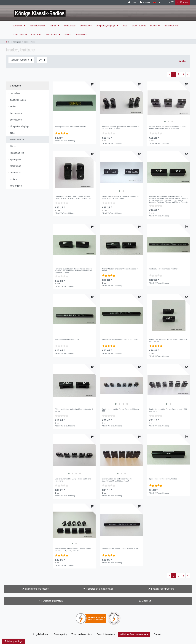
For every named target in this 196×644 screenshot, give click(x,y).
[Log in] (131, 2)
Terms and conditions (82, 634)
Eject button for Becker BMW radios (163, 479)
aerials (53, 26)
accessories (86, 26)
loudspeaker (70, 26)
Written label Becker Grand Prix (67, 339)
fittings (154, 26)
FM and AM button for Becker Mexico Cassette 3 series (74, 410)
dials (125, 26)
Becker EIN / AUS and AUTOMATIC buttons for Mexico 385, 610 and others (120, 197)
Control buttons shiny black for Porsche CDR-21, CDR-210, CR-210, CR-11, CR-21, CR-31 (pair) (74, 197)
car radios (18, 26)
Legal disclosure (41, 634)
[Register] (144, 2)
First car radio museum (162, 589)
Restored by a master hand (100, 589)
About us (147, 601)
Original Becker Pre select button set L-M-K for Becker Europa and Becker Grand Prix (167, 128)
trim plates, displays (106, 26)
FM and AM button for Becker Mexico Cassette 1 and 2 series (168, 340)
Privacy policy (60, 634)
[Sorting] (21, 60)
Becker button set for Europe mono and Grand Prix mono (73, 480)
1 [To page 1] (174, 74)
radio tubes (36, 35)
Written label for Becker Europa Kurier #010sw (120, 549)
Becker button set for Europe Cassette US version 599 (122, 410)
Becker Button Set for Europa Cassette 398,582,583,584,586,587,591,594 (117, 480)
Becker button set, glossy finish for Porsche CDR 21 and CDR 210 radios (121, 128)
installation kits (171, 26)
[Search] (164, 2)
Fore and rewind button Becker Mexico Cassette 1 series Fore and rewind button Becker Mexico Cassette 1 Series (74, 271)
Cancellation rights (106, 634)
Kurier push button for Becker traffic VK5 (71, 127)
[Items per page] (42, 60)
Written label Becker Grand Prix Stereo (164, 269)
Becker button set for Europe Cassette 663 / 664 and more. (168, 410)
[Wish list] (171, 2)
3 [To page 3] (183, 74)
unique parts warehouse (37, 589)
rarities (68, 35)
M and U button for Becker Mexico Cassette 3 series (120, 270)
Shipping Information (53, 601)
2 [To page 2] (178, 74)
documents (52, 35)
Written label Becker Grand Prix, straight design (121, 339)
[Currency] (159, 2)
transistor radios (38, 26)
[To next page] (188, 74)
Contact (157, 634)
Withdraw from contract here (134, 634)
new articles (81, 35)
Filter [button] (183, 62)
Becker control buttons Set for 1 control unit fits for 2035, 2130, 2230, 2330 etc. (73, 550)
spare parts (19, 35)
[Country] (154, 2)
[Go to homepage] (14, 42)
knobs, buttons (139, 26)
